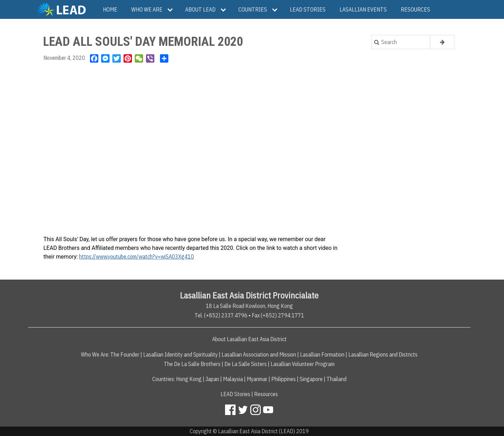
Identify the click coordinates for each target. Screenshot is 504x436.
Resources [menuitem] (415, 9)
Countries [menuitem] (253, 9)
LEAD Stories (235, 394)
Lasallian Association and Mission (259, 354)
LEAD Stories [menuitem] (308, 9)
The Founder (125, 354)
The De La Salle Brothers (192, 364)
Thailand (337, 379)
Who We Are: (95, 354)
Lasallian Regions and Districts (383, 354)
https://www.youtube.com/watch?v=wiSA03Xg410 (136, 256)
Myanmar (257, 379)
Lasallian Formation (322, 354)
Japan (212, 379)
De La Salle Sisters (246, 364)
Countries (163, 379)
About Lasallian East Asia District (249, 339)
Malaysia (233, 379)
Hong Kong (189, 379)
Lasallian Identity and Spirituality (180, 354)
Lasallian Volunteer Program (303, 364)
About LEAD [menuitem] (200, 9)
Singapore (311, 379)
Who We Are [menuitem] (147, 9)
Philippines (283, 379)
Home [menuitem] (110, 9)
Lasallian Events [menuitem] (363, 9)
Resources (266, 394)
